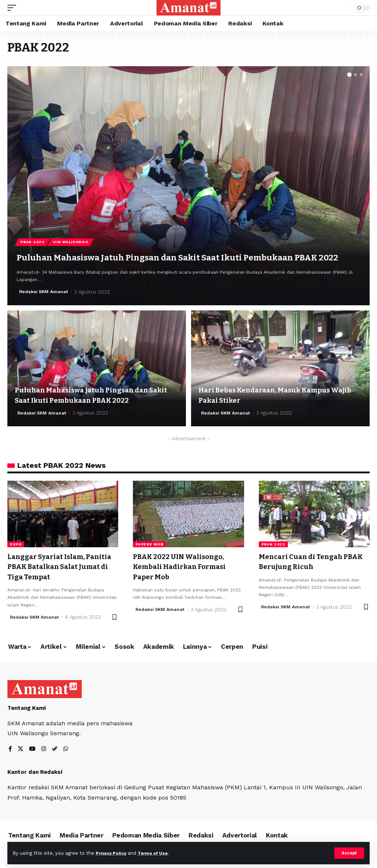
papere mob (149, 544)
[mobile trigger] (14, 8)
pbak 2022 (273, 544)
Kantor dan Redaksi (35, 771)
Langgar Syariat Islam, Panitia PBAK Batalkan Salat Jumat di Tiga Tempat (60, 566)
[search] (343, 8)
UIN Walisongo (72, 227)
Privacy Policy (113, 853)
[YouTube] (33, 748)
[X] (21, 748)
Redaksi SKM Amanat (45, 292)
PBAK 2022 (33, 227)
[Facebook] (10, 748)
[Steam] (56, 748)
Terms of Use (159, 853)
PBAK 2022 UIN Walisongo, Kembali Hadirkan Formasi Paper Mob (183, 566)
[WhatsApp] (68, 748)
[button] (349, 75)
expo (16, 544)
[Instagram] (45, 748)
